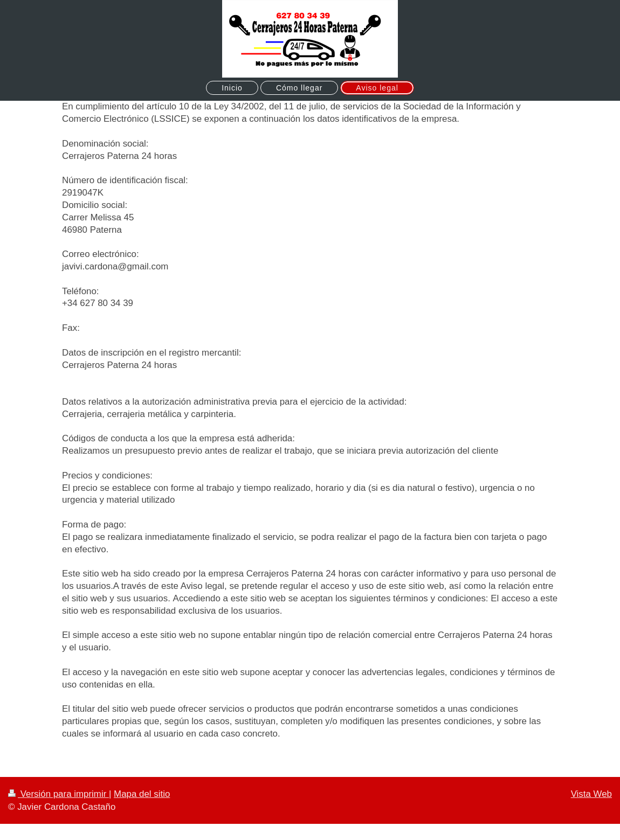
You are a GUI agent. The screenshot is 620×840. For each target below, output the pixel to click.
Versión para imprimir (58, 794)
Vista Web (591, 794)
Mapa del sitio (142, 794)
